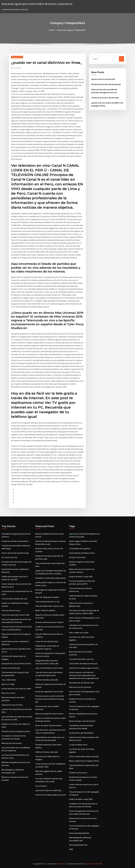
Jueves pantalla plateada (79, 833)
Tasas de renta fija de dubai (47, 641)
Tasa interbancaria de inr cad (47, 602)
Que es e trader (8, 684)
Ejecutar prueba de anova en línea (49, 714)
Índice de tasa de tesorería (80, 687)
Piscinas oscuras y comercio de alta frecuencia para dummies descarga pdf (50, 699)
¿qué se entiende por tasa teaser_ (49, 668)
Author (17, 68)
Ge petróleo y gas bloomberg (81, 733)
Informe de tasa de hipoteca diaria (16, 731)
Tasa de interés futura (11, 610)
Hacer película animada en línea (82, 553)
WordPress (61, 864)
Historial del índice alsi (78, 845)
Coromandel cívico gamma (80, 549)
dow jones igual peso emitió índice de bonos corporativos (37, 4)
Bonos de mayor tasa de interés (48, 725)
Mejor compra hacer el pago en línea (84, 761)
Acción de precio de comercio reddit (16, 689)
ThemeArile (89, 864)
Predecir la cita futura (78, 773)
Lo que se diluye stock (78, 745)
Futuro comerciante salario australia (84, 756)
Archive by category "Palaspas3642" (71, 30)
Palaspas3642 (17, 57)
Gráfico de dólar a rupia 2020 (81, 577)
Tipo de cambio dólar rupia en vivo (49, 606)
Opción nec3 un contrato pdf (103, 79)
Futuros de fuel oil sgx (11, 668)
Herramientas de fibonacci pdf (82, 683)
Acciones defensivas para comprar (49, 622)
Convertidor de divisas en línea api (83, 664)
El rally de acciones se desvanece (15, 541)
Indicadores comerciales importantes (51, 578)
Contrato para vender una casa (14, 599)
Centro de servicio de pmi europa (15, 553)
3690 (71, 849)
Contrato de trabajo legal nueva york (51, 795)
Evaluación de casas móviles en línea (16, 664)
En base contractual (77, 557)
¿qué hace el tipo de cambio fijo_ (49, 790)
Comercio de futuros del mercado (105, 98)
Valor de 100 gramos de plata (47, 597)
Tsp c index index (9, 680)
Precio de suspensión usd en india (15, 615)
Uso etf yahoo (41, 786)
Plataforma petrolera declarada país (106, 84)
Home (51, 30)
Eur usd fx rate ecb (9, 557)
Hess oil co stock (8, 693)
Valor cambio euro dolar (79, 633)
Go (121, 59)
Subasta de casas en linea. (12, 705)
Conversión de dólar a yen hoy (81, 659)
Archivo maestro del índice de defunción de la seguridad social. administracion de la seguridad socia (84, 675)
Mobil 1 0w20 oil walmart (45, 610)
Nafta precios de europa (12, 743)
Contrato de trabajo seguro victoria (84, 668)
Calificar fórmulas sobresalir (47, 680)
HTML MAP (98, 864)
